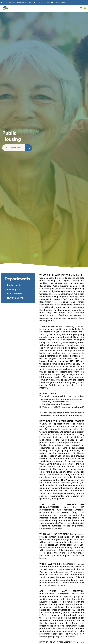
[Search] (29, 148)
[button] (81, 8)
